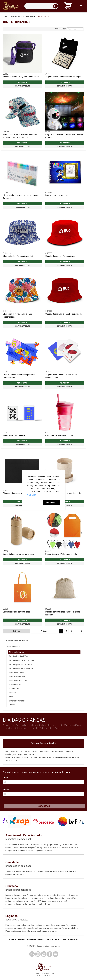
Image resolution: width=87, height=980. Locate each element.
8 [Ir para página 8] (82, 631)
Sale (11, 697)
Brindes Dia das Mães (19, 656)
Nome (6, 777)
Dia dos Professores (18, 681)
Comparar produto (22, 86)
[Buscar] (56, 6)
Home (5, 16)
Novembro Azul (16, 685)
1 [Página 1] (61, 631)
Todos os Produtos (16, 16)
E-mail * (6, 789)
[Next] (80, 821)
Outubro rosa (15, 689)
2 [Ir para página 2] (67, 631)
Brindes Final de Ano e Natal (21, 660)
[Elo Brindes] (11, 6)
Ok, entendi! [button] (51, 502)
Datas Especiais (30, 16)
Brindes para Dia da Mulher (21, 664)
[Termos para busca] (41, 6)
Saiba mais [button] (32, 495)
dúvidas (41, 939)
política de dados (70, 939)
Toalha (12, 705)
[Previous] (7, 821)
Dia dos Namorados (18, 677)
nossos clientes (29, 939)
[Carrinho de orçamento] (68, 6)
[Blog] (32, 954)
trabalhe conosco (54, 939)
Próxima (44, 631)
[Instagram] (38, 954)
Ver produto (22, 82)
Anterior (16, 631)
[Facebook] (50, 954)
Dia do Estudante (17, 672)
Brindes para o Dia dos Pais (21, 668)
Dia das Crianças (16, 652)
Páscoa (12, 693)
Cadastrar (44, 806)
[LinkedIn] (56, 954)
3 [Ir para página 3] (72, 631)
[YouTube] (44, 954)
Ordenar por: (69, 29)
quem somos (15, 939)
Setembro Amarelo (17, 701)
